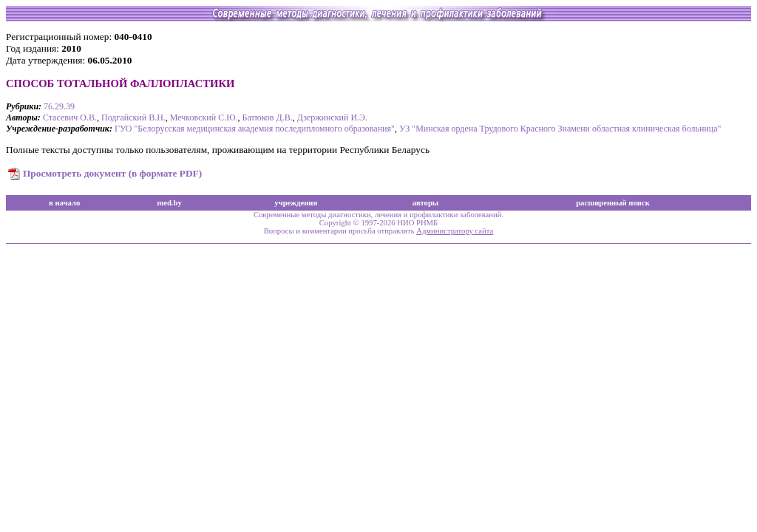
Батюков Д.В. (268, 117)
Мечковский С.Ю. (204, 117)
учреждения (296, 203)
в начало (64, 203)
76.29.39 (59, 106)
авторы (426, 203)
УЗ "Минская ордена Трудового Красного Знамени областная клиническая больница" (560, 129)
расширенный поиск (613, 203)
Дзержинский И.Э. (332, 117)
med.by (169, 203)
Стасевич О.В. (70, 117)
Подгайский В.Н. (133, 117)
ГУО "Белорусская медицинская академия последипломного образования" (255, 129)
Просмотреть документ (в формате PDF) (112, 173)
